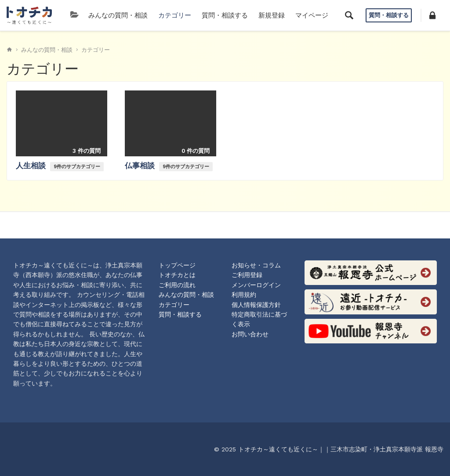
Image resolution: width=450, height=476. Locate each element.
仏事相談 (141, 166)
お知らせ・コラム (256, 265)
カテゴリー (175, 15)
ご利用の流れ (177, 285)
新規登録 (272, 15)
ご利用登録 (247, 275)
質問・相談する (225, 15)
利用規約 (244, 295)
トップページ (177, 265)
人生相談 (32, 166)
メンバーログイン (256, 285)
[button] (432, 15)
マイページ (312, 15)
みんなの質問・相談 (118, 15)
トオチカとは (177, 275)
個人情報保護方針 (256, 305)
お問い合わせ (250, 334)
